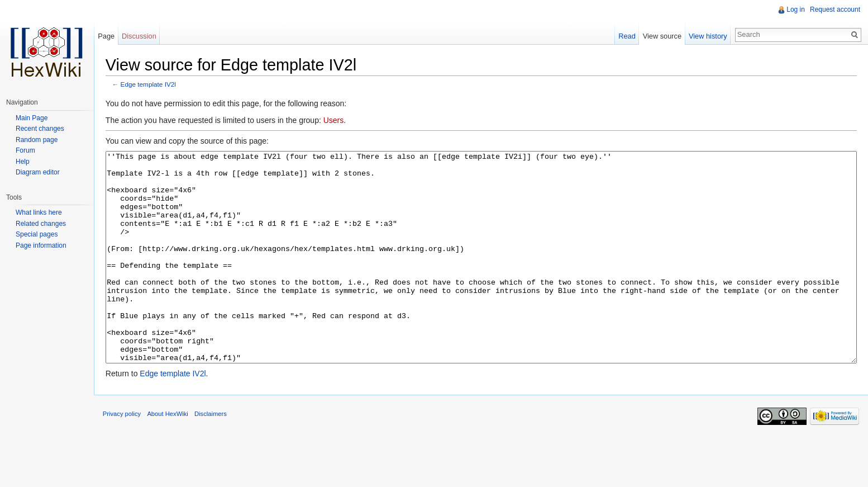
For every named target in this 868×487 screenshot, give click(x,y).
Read (625, 36)
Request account (834, 10)
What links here (39, 212)
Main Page (32, 118)
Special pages (37, 234)
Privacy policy (128, 461)
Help (23, 162)
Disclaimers (217, 461)
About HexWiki (175, 461)
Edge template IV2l (155, 85)
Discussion (144, 36)
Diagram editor (38, 172)
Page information (41, 245)
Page (111, 36)
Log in (795, 10)
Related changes (41, 224)
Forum (25, 150)
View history (706, 36)
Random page (37, 140)
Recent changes (40, 129)
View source (660, 36)
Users (340, 121)
